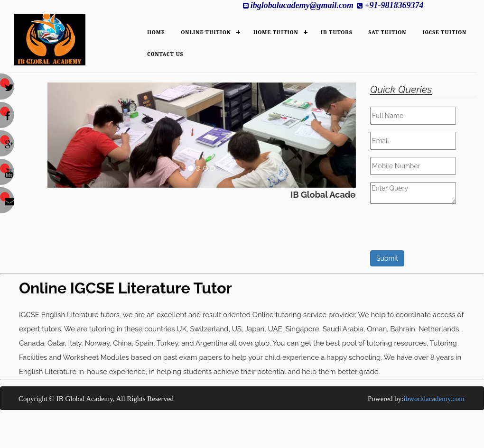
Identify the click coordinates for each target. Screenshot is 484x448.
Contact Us (165, 54)
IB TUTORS (337, 32)
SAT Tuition (388, 32)
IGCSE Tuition (444, 32)
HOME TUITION (276, 32)
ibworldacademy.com (434, 399)
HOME (156, 32)
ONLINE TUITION (206, 32)
